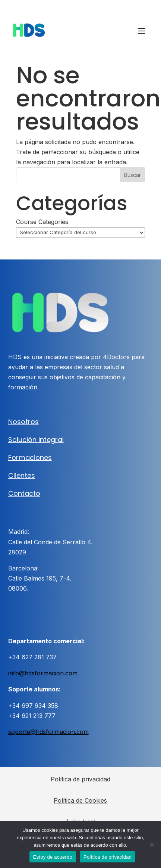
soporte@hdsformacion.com (48, 732)
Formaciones (30, 458)
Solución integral (36, 440)
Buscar (132, 175)
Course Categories (42, 222)
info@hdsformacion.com (43, 673)
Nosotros (23, 422)
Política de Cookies (80, 800)
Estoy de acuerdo (53, 857)
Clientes (22, 475)
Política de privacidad (80, 779)
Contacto (24, 493)
